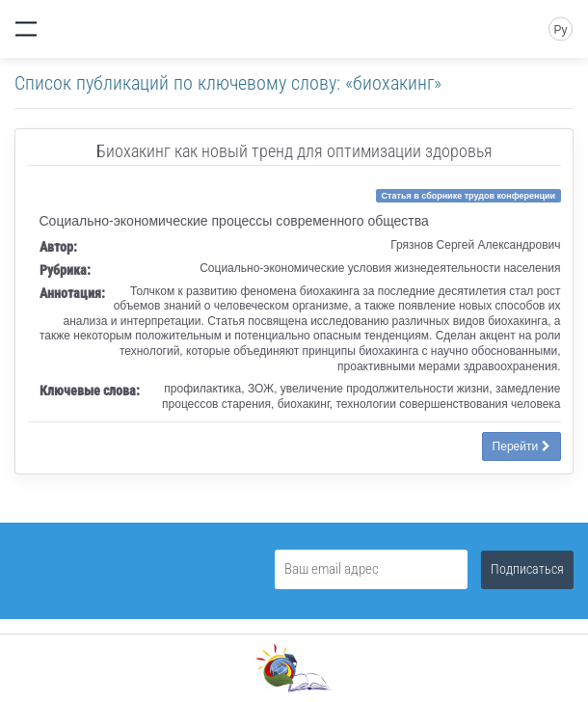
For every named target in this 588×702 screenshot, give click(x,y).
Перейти (521, 446)
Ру (560, 30)
